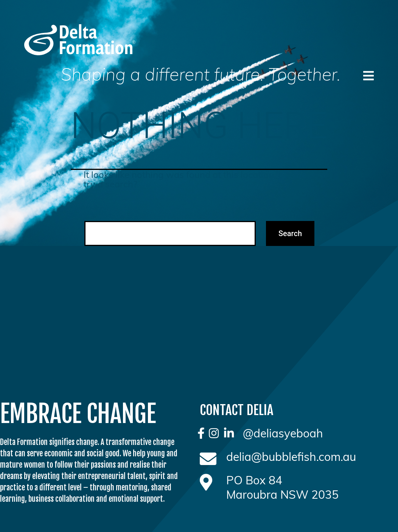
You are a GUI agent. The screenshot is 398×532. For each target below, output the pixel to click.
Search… (97, 212)
